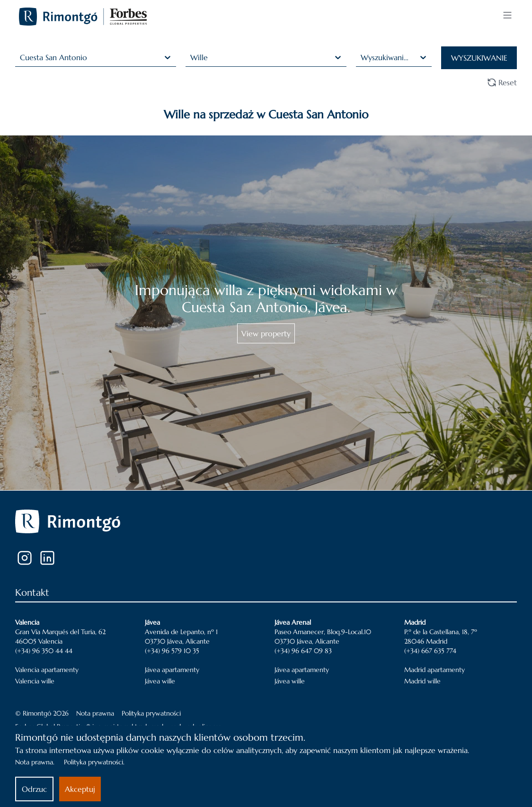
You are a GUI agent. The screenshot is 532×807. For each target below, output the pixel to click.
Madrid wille (422, 681)
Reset (502, 82)
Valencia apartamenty (47, 670)
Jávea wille (160, 681)
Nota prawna (95, 713)
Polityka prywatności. (94, 762)
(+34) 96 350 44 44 (44, 651)
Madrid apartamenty (434, 670)
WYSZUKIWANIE (479, 58)
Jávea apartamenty (172, 670)
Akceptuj (80, 789)
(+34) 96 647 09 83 (303, 651)
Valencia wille (35, 681)
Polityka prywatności (151, 713)
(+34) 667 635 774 (430, 651)
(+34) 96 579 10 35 (172, 651)
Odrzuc (34, 789)
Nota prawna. (35, 762)
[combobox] (21, 57)
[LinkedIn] (47, 558)
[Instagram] (25, 558)
